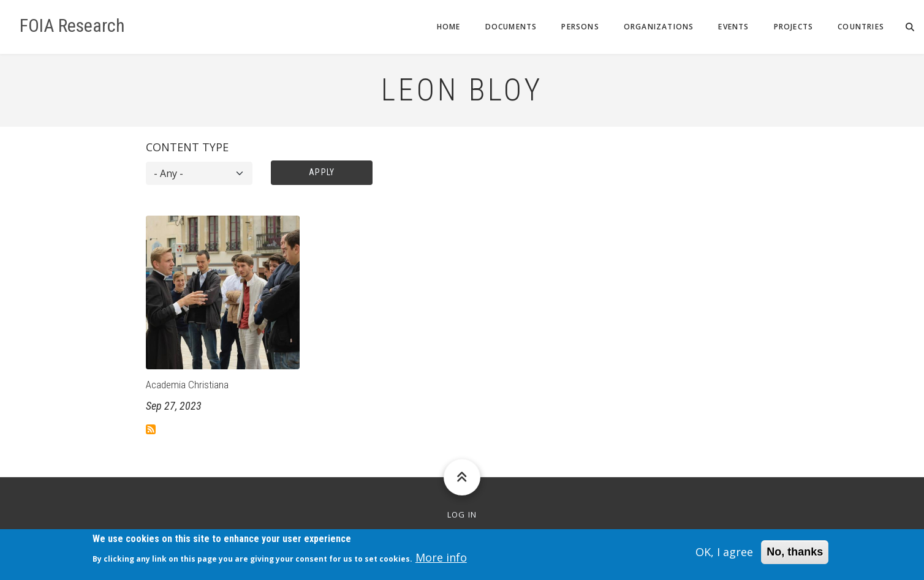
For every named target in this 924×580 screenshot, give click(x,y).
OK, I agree (724, 555)
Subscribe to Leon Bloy (151, 429)
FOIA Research (72, 26)
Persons (580, 27)
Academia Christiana (187, 385)
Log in (462, 515)
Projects (794, 27)
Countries (861, 27)
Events (733, 27)
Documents (511, 27)
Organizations (659, 27)
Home (449, 27)
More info (441, 561)
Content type (187, 147)
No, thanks (795, 555)
